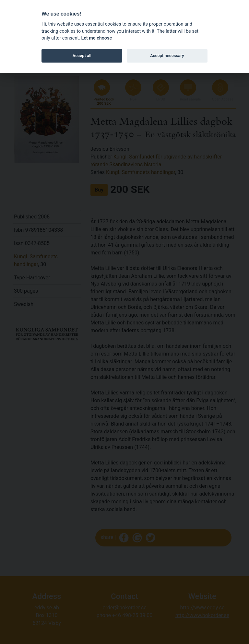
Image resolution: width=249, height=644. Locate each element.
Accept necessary (167, 56)
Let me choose (96, 38)
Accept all (82, 56)
